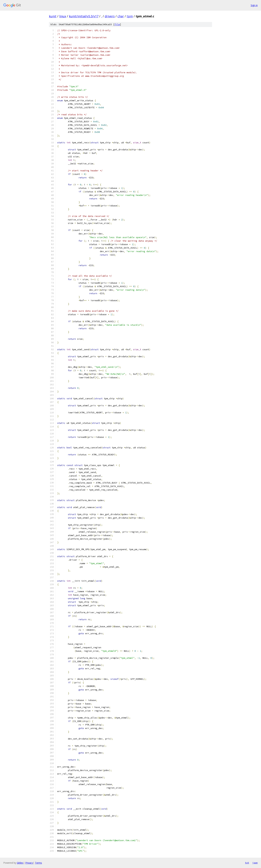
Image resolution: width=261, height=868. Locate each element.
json (255, 863)
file (117, 24)
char (121, 16)
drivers (110, 16)
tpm (130, 16)
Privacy (29, 863)
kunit (53, 16)
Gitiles (20, 863)
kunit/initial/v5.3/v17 (84, 16)
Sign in (254, 5)
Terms (38, 863)
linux (63, 16)
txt (247, 863)
